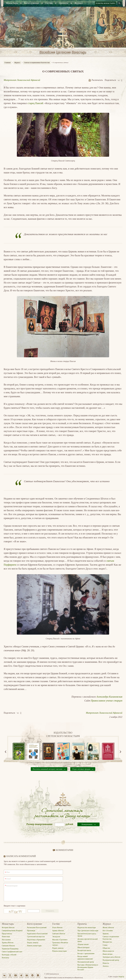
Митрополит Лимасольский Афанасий (22, 80)
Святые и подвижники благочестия (37, 63)
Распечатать (96, 80)
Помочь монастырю (106, 3)
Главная (8, 63)
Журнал (17, 63)
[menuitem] (12, 3)
